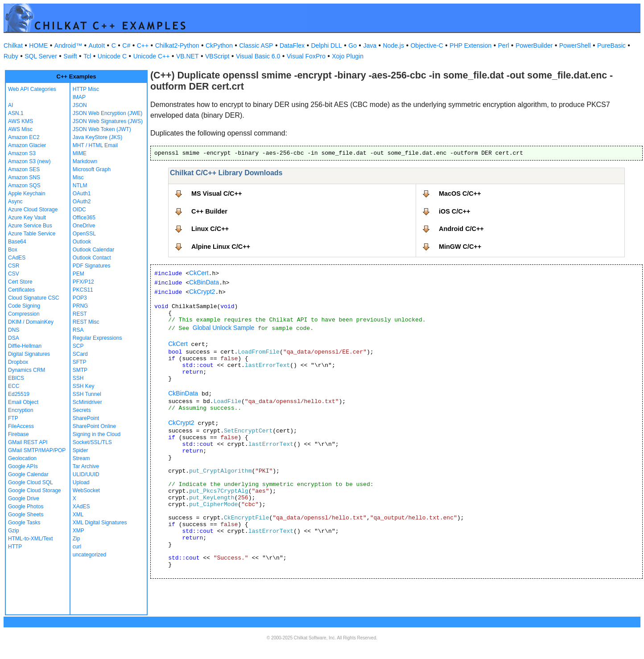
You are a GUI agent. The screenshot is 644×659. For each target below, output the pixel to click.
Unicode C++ (152, 56)
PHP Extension (471, 45)
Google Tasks (24, 523)
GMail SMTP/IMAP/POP (37, 450)
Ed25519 (19, 394)
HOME (38, 45)
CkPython (219, 45)
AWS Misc (20, 129)
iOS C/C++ (454, 211)
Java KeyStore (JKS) (97, 137)
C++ (143, 45)
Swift (70, 56)
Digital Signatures (29, 354)
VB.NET (188, 56)
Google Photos (26, 507)
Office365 (84, 218)
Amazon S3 (22, 153)
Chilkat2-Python (177, 45)
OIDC (79, 210)
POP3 (80, 298)
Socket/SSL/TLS (92, 442)
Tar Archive (86, 466)
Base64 (17, 242)
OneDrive (84, 226)
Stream (81, 458)
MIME (80, 153)
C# (126, 45)
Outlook (82, 242)
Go (353, 45)
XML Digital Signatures (100, 523)
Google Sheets (26, 515)
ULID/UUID (86, 474)
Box (13, 250)
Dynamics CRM (27, 370)
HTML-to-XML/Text (31, 539)
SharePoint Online (94, 426)
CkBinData (204, 282)
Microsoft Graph (92, 169)
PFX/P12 (83, 282)
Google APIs (23, 466)
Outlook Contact (92, 258)
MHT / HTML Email (95, 145)
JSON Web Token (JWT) (102, 129)
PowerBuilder (534, 45)
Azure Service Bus (30, 226)
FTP (13, 418)
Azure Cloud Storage (33, 210)
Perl (504, 45)
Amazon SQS (24, 185)
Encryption (21, 410)
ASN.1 (16, 113)
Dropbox (18, 362)
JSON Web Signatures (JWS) (108, 121)
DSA (14, 338)
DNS (14, 330)
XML (78, 515)
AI (10, 105)
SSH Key (84, 386)
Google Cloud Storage (35, 490)
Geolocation (22, 458)
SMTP (80, 370)
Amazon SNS (24, 177)
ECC (14, 386)
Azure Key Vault (27, 218)
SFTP (80, 362)
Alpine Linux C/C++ (221, 247)
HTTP (15, 547)
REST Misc (86, 322)
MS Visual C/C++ (217, 194)
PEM (78, 274)
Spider (80, 450)
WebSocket (86, 490)
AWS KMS (21, 121)
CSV (14, 274)
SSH (78, 378)
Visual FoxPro (306, 56)
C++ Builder (209, 211)
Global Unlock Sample (224, 328)
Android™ (68, 45)
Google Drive (24, 498)
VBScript (217, 56)
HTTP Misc (86, 89)
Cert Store (20, 282)
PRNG (80, 306)
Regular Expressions (97, 338)
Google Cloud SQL (31, 482)
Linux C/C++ (210, 229)
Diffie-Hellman (25, 346)
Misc (78, 177)
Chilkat (13, 45)
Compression (24, 314)
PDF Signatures (92, 266)
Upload (81, 482)
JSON (80, 105)
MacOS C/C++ (460, 194)
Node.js (394, 45)
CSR (14, 266)
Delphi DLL (326, 45)
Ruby (11, 56)
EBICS (16, 378)
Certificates (21, 290)
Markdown (85, 161)
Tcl (87, 56)
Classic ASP (256, 45)
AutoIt (97, 45)
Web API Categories (32, 89)
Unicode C (112, 56)
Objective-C (427, 45)
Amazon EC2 (24, 137)
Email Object (23, 402)
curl (77, 547)
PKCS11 (83, 290)
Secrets (82, 410)
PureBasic (611, 45)
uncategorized (89, 555)
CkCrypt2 (202, 292)
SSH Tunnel (87, 394)
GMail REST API (28, 442)
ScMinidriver (87, 402)
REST (80, 314)
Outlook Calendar (93, 250)
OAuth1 (82, 194)
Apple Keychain (27, 194)
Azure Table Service (32, 234)
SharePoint (86, 418)
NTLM (80, 185)
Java (370, 45)
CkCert (199, 273)
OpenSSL (84, 234)
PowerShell (575, 45)
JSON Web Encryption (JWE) (107, 113)
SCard (80, 354)
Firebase (19, 434)
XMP (78, 531)
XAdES (81, 507)
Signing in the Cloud (97, 434)
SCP (78, 346)
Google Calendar (28, 474)
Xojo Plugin (348, 56)
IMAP (79, 97)
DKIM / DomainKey (31, 322)
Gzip (14, 531)
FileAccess (21, 426)
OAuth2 (82, 202)
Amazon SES (24, 169)
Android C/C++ (461, 229)
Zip (76, 539)
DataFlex (292, 45)
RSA (78, 330)
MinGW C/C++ (460, 247)
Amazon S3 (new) (29, 161)
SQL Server (41, 56)
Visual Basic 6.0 (258, 56)
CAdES (17, 258)
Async (15, 202)
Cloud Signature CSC (34, 298)
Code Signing (24, 306)
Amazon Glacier (27, 145)
